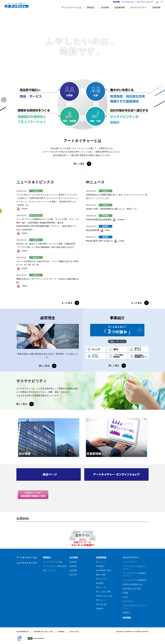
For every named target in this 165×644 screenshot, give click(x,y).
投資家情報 (101, 558)
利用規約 (61, 632)
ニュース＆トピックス (27, 563)
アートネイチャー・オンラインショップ (137, 2)
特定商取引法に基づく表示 (44, 632)
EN (162, 2)
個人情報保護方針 (23, 632)
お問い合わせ (74, 632)
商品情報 (116, 2)
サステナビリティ (131, 558)
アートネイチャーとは (27, 558)
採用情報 (127, 618)
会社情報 (74, 558)
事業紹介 (47, 558)
